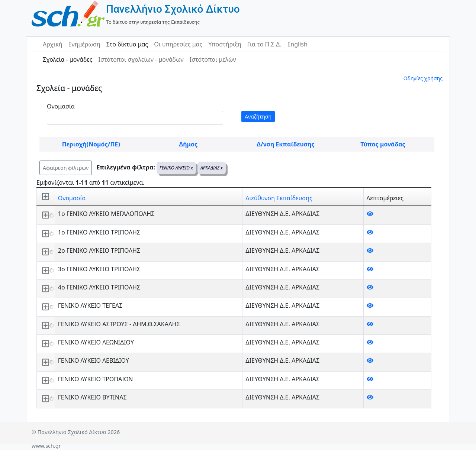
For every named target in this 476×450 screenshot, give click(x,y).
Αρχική (53, 44)
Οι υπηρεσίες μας (178, 44)
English (297, 44)
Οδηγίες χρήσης (423, 78)
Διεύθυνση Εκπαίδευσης (279, 198)
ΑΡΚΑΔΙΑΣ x (212, 168)
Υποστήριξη (225, 44)
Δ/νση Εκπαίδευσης (285, 144)
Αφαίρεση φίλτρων (66, 168)
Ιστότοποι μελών (213, 59)
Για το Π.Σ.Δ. (264, 44)
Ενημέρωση (84, 44)
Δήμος (188, 144)
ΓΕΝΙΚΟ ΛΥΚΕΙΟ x (176, 168)
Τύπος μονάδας (383, 144)
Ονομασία (61, 106)
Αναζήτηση (258, 116)
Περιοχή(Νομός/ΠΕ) (91, 144)
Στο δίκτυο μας (127, 44)
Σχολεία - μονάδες (67, 59)
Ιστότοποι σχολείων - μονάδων (141, 59)
